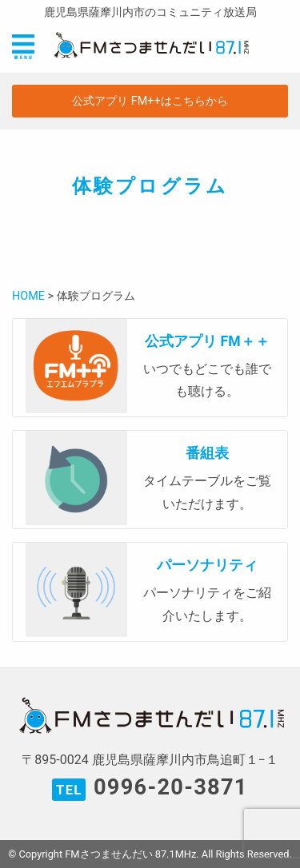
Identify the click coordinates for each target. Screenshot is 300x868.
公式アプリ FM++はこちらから (150, 101)
